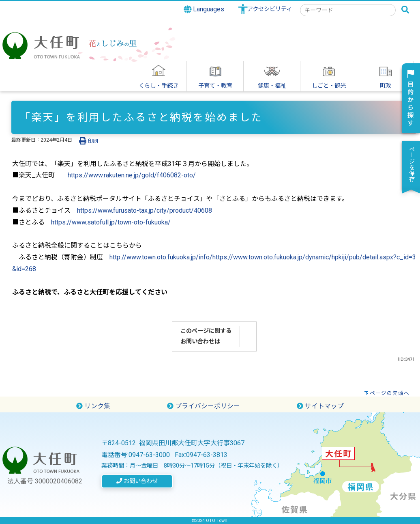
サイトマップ (320, 406)
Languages (204, 9)
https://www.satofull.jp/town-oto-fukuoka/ (111, 222)
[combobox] (348, 10)
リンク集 (93, 406)
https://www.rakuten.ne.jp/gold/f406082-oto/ (132, 175)
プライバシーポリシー (204, 406)
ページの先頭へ (390, 393)
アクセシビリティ (270, 9)
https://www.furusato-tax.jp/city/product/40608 (145, 210)
